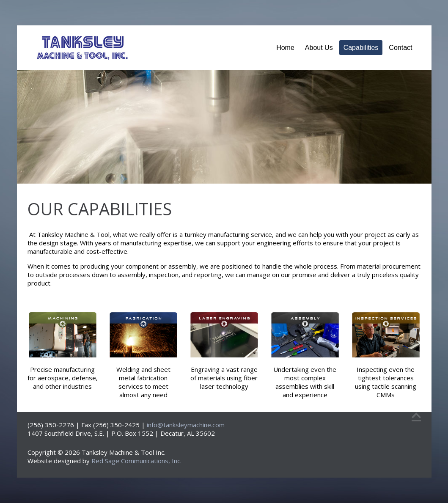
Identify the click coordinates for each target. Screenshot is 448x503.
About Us (319, 48)
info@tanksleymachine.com (186, 425)
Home (285, 48)
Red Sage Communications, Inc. (136, 461)
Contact (400, 48)
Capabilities (361, 48)
